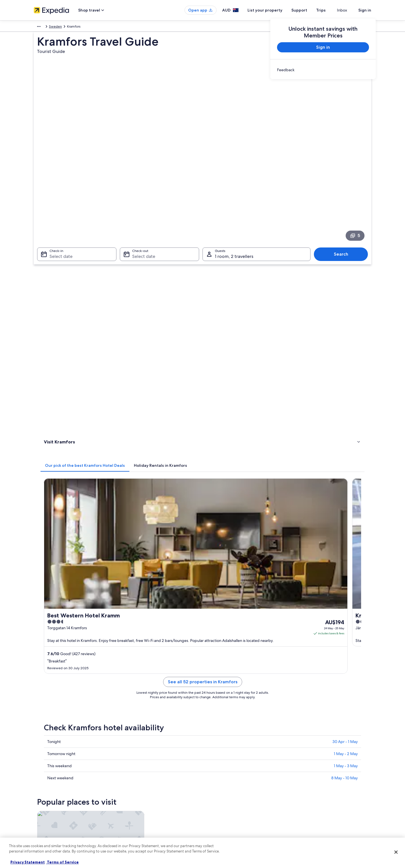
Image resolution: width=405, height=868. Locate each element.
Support (309, 10)
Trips (331, 10)
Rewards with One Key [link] (138, 828)
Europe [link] (39, 27)
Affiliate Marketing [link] (48, 801)
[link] (323, 70)
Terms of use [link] (218, 774)
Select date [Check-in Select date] (58, 190)
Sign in (365, 10)
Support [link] (302, 756)
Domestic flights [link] (133, 792)
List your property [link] (47, 774)
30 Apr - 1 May (345, 402)
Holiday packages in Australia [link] (143, 783)
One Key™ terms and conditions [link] (232, 783)
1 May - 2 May (346, 414)
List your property (275, 10)
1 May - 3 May (346, 427)
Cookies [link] (214, 765)
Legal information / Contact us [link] (231, 801)
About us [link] (41, 756)
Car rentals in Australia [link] (138, 801)
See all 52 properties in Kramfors (244, 349)
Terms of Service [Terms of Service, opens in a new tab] (62, 862)
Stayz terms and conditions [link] (229, 792)
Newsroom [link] (42, 810)
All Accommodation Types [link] (141, 810)
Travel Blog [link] (129, 819)
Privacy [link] (213, 756)
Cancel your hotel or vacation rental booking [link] (329, 765)
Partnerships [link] (43, 783)
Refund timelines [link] (308, 774)
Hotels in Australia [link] (135, 765)
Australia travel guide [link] (137, 756)
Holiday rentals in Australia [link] (141, 774)
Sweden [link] (56, 27)
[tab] (168, 220)
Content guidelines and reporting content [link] (240, 810)
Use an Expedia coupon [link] (313, 783)
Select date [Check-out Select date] (142, 190)
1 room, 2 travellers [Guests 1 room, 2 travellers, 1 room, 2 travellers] (234, 190)
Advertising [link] (42, 792)
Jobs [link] (37, 765)
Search (344, 188)
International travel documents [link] (319, 792)
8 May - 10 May (345, 439)
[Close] (396, 852)
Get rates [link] (350, 308)
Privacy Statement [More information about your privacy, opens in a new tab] (28, 862)
